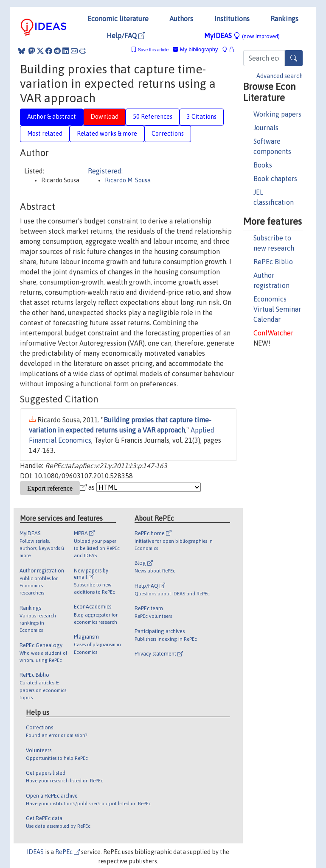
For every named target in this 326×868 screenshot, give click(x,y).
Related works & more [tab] (107, 134)
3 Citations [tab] (202, 117)
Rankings (284, 19)
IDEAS (35, 852)
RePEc (67, 852)
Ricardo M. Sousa (128, 180)
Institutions (232, 19)
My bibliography (195, 49)
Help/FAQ (126, 36)
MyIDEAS (242, 36)
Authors (181, 19)
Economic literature (118, 19)
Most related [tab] (45, 134)
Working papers (277, 114)
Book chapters (275, 179)
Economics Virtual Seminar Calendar (277, 309)
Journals (266, 128)
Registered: (105, 171)
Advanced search (280, 76)
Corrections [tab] (168, 134)
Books (263, 165)
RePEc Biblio (273, 262)
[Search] (294, 58)
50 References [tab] (153, 117)
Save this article (153, 50)
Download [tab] (104, 117)
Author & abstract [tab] (52, 117)
